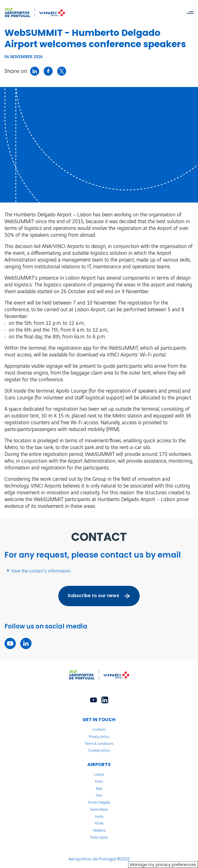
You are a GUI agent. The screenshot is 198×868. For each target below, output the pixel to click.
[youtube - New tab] (10, 643)
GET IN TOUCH (99, 720)
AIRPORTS (99, 764)
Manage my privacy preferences (163, 865)
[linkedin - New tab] (26, 643)
